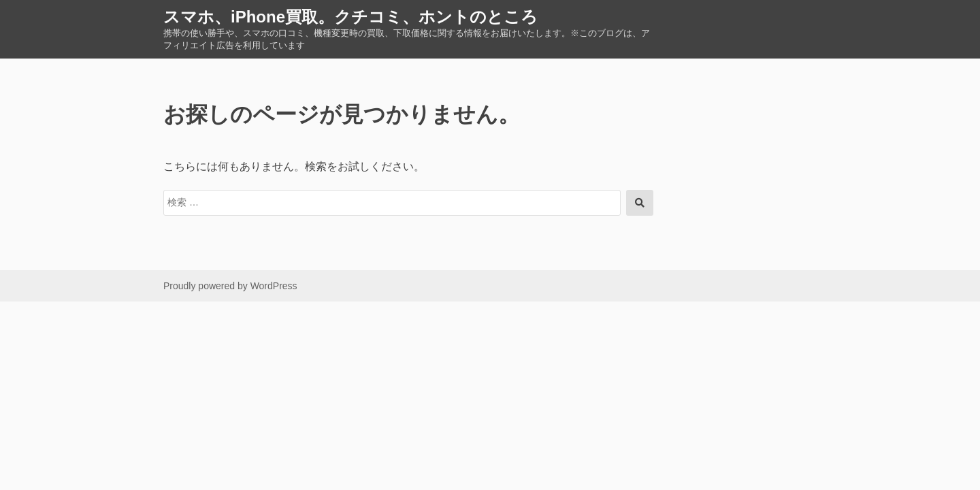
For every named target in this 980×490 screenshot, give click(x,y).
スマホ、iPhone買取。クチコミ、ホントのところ (350, 17)
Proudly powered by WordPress (230, 286)
